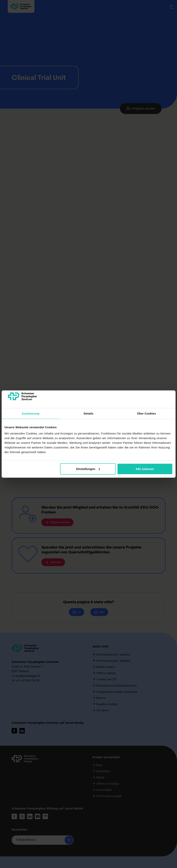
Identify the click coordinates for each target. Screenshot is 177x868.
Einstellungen (88, 469)
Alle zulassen (145, 469)
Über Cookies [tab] (146, 413)
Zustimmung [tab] (30, 413)
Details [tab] (89, 413)
